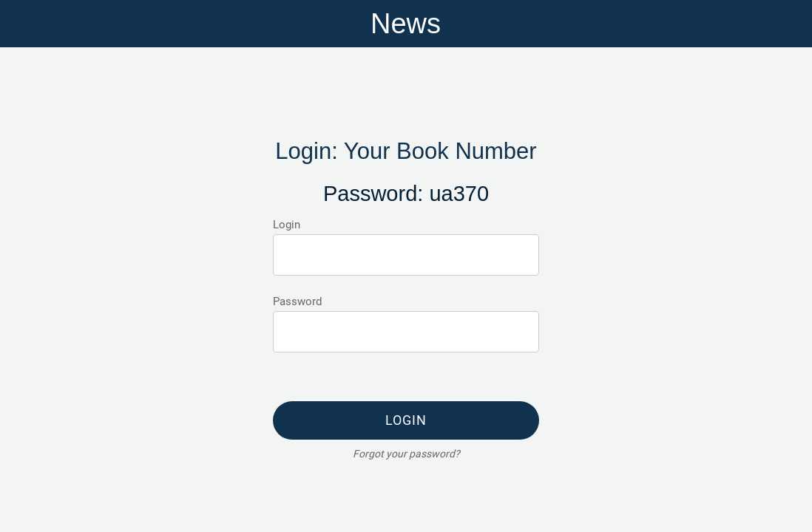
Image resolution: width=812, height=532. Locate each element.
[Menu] (24, 24)
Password (297, 301)
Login (287, 225)
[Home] (788, 24)
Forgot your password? (406, 454)
